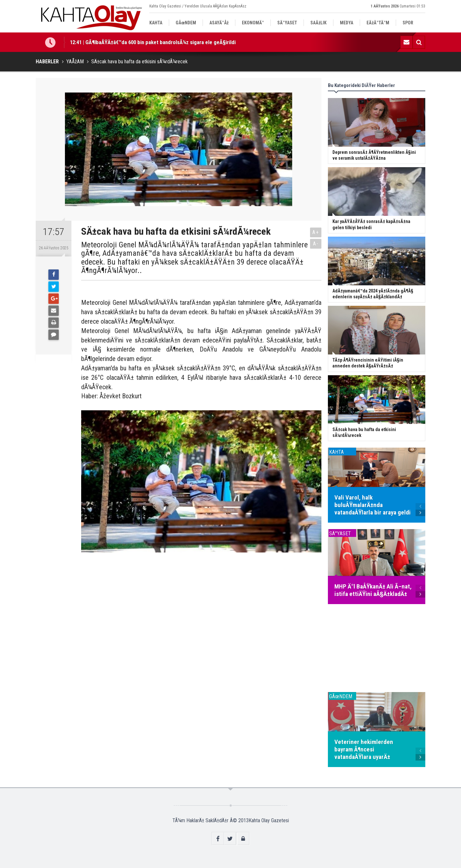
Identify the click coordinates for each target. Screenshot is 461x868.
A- (316, 244)
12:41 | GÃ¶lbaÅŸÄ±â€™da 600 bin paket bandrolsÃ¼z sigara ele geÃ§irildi (153, 42)
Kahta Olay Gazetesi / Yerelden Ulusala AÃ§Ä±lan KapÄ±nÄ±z (198, 6)
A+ (316, 232)
